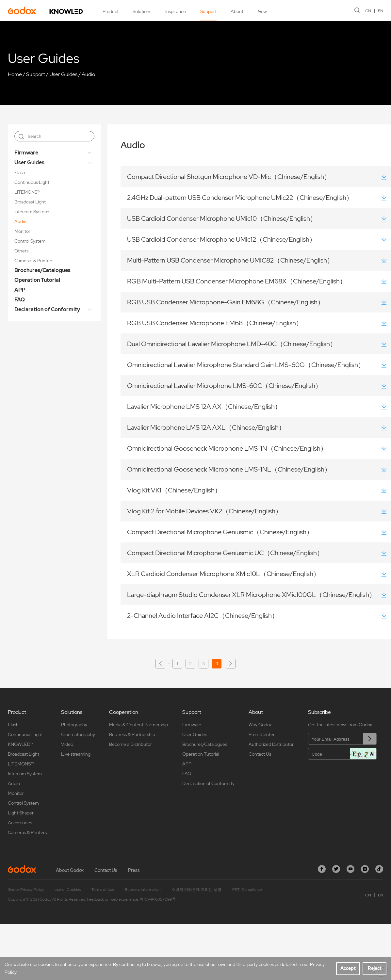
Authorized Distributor (271, 744)
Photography (74, 725)
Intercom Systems (32, 212)
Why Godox (260, 725)
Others (21, 251)
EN (381, 11)
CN (368, 11)
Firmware (26, 153)
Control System (30, 241)
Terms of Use (103, 890)
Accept (348, 968)
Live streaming (76, 754)
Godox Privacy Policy (26, 890)
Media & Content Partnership (138, 725)
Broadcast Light (30, 202)
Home (15, 74)
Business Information (143, 890)
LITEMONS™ (27, 192)
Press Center (262, 734)
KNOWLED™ (21, 744)
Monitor (22, 231)
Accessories (20, 823)
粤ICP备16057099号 (158, 899)
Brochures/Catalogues (42, 270)
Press (134, 870)
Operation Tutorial (37, 280)
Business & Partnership (132, 734)
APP (20, 290)
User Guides (63, 74)
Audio (88, 74)
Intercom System (25, 774)
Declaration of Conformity (47, 309)
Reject (375, 968)
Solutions (142, 11)
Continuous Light (32, 182)
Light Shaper (21, 813)
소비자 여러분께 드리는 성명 (196, 890)
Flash (20, 172)
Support (208, 11)
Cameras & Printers (34, 261)
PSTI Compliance (247, 890)
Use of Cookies (68, 890)
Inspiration (176, 11)
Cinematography (78, 734)
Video (67, 744)
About (237, 11)
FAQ (20, 300)
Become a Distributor (130, 744)
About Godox (70, 870)
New (262, 11)
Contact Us (260, 754)
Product (111, 11)
